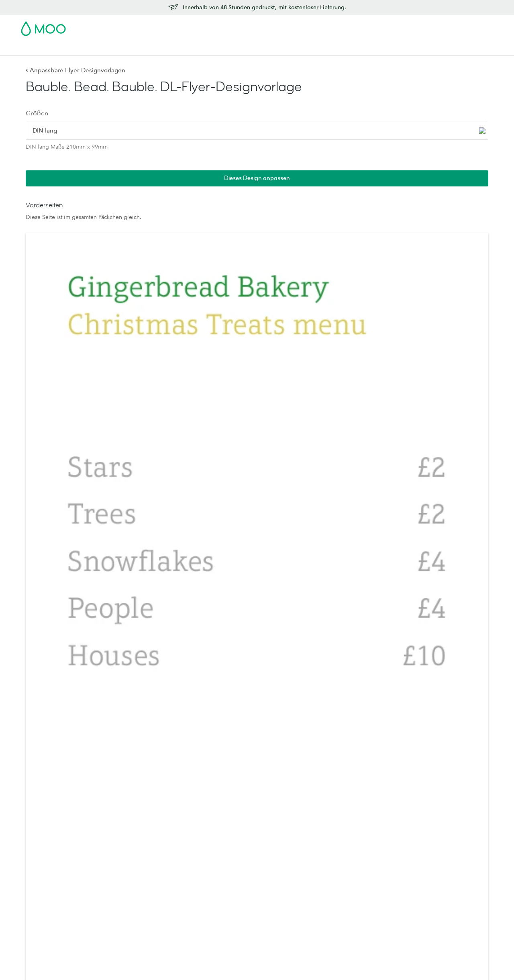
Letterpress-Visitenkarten (53, 852)
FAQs (414, 847)
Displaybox (132, 852)
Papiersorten (230, 807)
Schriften (411, 960)
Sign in (395, 26)
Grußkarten (132, 818)
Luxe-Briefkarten (138, 829)
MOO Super (230, 829)
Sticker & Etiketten (126, 48)
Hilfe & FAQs (373, 48)
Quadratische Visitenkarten (56, 829)
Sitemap (442, 960)
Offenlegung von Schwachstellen (449, 892)
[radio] (50, 133)
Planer (125, 885)
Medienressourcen (334, 818)
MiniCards (34, 841)
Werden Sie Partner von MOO (349, 930)
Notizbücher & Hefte (144, 874)
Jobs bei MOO (330, 852)
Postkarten (79, 48)
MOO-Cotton (231, 841)
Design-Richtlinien (430, 859)
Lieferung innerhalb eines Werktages (440, 833)
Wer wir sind (326, 841)
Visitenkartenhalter (141, 863)
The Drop (323, 863)
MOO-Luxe (228, 818)
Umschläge (132, 841)
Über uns (322, 807)
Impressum (474, 960)
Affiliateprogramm (430, 870)
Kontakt (416, 807)
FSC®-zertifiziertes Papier (246, 885)
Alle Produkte (39, 807)
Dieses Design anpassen (445, 90)
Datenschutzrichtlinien (366, 960)
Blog (342, 48)
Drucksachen (198, 48)
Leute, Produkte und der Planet (350, 829)
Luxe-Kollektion (234, 896)
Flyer (165, 48)
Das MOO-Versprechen (340, 908)
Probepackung (330, 26)
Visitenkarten (39, 48)
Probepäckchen (234, 874)
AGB (325, 960)
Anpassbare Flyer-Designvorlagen (75, 70)
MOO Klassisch (234, 852)
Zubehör (235, 48)
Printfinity (322, 896)
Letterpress (228, 863)
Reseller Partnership (336, 885)
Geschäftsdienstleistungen (291, 48)
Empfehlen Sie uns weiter (439, 881)
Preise (414, 818)
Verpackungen (329, 919)
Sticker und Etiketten (48, 874)
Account (368, 26)
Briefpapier (132, 807)
